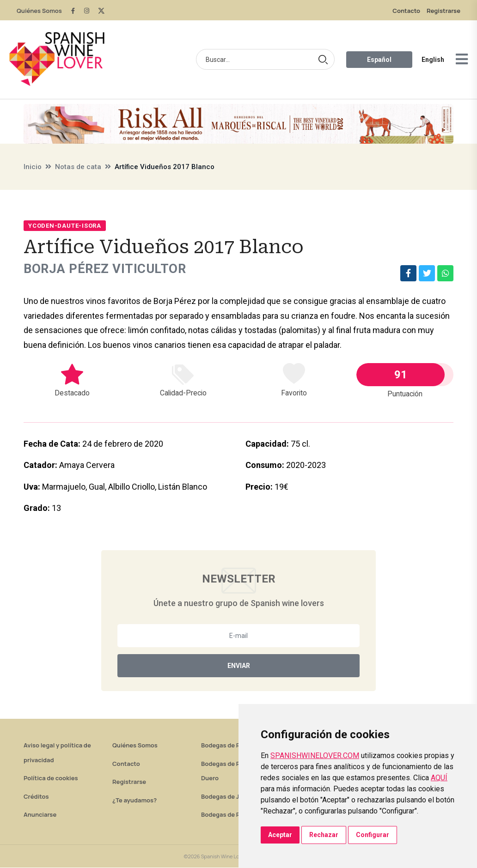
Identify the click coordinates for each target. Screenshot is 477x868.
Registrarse (443, 11)
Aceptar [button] (280, 835)
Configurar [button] (373, 835)
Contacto (406, 11)
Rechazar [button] (324, 835)
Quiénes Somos (39, 11)
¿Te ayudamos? (135, 801)
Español (379, 60)
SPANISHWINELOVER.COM (315, 756)
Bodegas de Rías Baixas (235, 815)
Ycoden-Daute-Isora (65, 226)
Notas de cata (78, 167)
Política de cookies (51, 778)
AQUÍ (439, 778)
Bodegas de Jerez (226, 797)
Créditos (36, 797)
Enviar (239, 666)
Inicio (33, 167)
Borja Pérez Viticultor (106, 269)
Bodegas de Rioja (226, 746)
